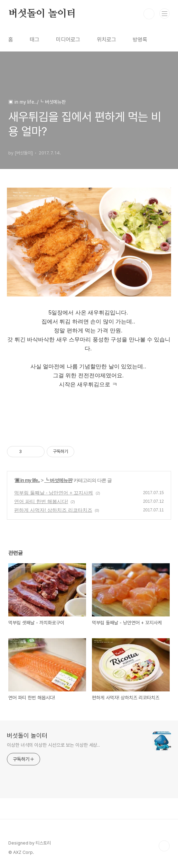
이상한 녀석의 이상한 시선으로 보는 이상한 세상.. (53, 745)
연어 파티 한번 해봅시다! (41, 501)
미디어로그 (68, 40)
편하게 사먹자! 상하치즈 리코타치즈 (53, 510)
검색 (149, 14)
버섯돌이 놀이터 (42, 14)
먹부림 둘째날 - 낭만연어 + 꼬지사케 (54, 493)
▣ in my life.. (27, 480)
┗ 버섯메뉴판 (58, 480)
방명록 (140, 40)
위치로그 (106, 40)
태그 (35, 40)
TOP (164, 846)
